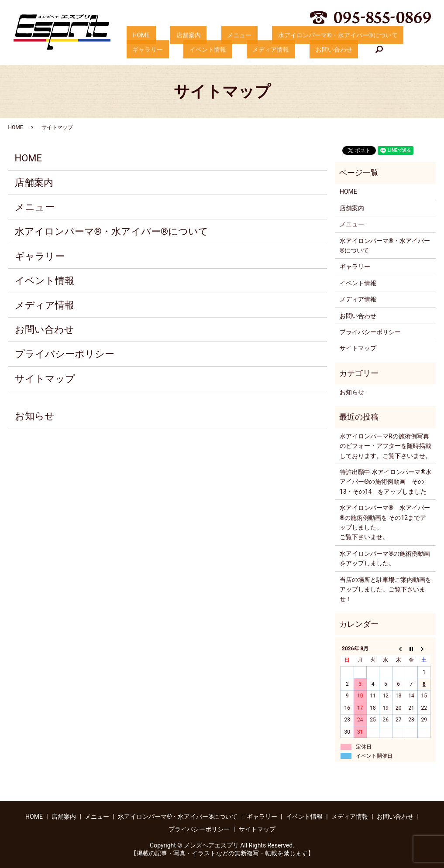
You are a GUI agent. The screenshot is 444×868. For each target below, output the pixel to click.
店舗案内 (171, 35)
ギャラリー (386, 35)
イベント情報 (145, 50)
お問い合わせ (248, 50)
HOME (135, 35)
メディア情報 (196, 50)
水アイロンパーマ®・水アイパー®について (296, 35)
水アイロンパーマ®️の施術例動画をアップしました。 (385, 558)
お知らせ (35, 416)
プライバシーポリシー (65, 354)
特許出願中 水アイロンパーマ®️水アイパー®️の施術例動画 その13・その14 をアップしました (385, 482)
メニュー (210, 35)
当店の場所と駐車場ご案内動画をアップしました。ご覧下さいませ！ (385, 589)
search (287, 50)
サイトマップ (45, 379)
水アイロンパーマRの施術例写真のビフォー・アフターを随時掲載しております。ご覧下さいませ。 (385, 446)
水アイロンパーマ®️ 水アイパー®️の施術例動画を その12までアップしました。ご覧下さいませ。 (385, 522)
